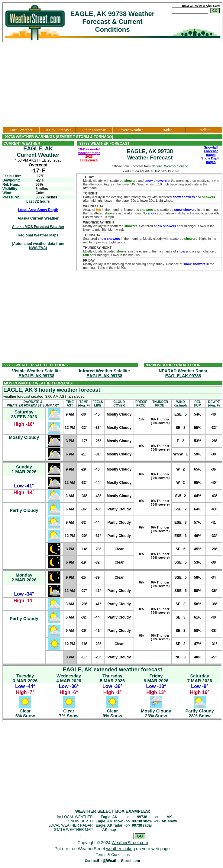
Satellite (204, 130)
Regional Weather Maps (38, 235)
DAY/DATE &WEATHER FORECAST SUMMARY (33, 403)
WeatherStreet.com (130, 843)
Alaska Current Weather (38, 218)
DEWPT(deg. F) (214, 403)
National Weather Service (170, 166)
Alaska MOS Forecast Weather (38, 227)
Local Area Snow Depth (38, 210)
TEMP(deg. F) (84, 403)
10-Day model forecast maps (89, 151)
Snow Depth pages (211, 160)
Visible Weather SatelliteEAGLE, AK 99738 (36, 373)
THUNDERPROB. (160, 403)
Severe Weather (131, 130)
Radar (167, 130)
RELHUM (198, 403)
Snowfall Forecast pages (211, 151)
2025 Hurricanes (89, 158)
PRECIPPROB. (141, 403)
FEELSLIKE (98, 403)
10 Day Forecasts (57, 130)
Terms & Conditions (113, 855)
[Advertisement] (113, 85)
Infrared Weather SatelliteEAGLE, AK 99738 (104, 373)
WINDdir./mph (181, 403)
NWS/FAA (37, 248)
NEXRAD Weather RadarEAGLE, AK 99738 (183, 373)
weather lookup (120, 849)
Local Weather (21, 130)
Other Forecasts (94, 130)
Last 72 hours (38, 201)
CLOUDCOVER (119, 403)
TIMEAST (70, 403)
